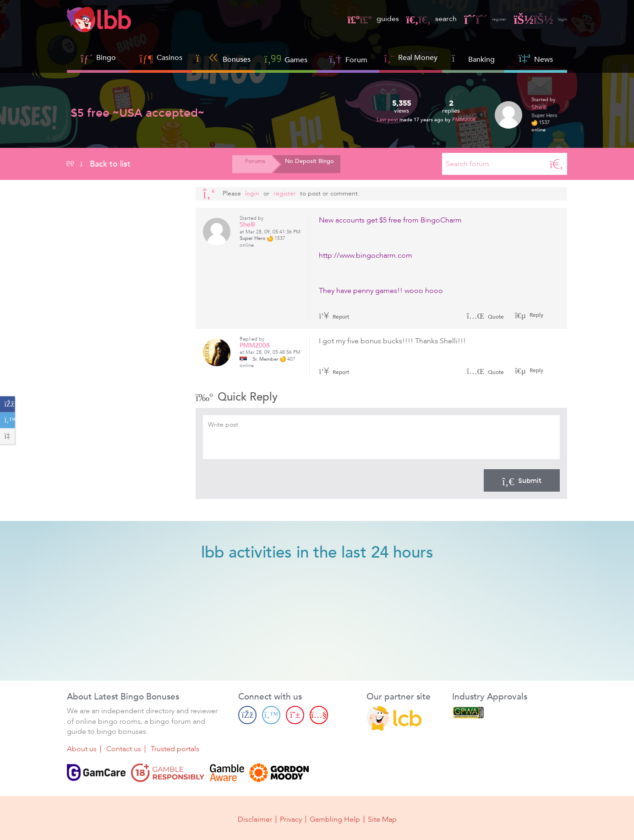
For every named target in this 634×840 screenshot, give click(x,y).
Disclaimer (255, 818)
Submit (522, 480)
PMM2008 (464, 120)
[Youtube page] (319, 715)
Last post (388, 120)
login (536, 19)
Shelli (539, 107)
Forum (348, 59)
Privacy (291, 818)
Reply (536, 315)
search (412, 19)
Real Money (418, 58)
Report (334, 317)
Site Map (382, 818)
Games (286, 59)
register (471, 19)
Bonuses (223, 58)
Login (252, 193)
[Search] (557, 164)
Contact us (124, 749)
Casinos (169, 58)
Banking (473, 58)
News (536, 58)
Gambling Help (335, 818)
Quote (485, 317)
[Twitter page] (271, 715)
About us (82, 749)
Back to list (99, 164)
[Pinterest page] (295, 715)
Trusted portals (175, 749)
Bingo (106, 58)
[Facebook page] (247, 715)
